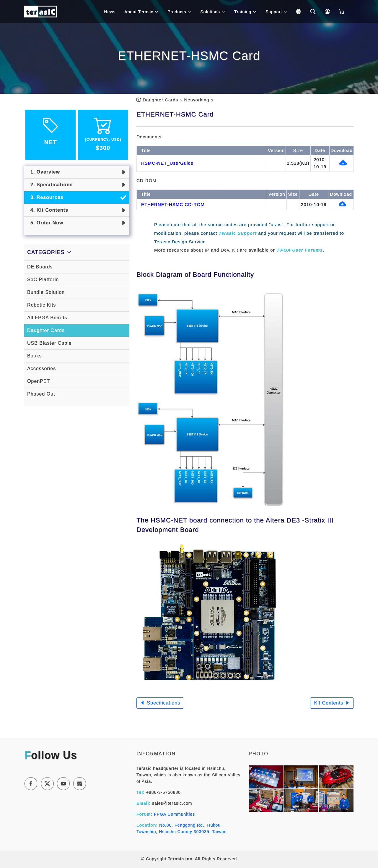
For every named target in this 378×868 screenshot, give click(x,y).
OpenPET (39, 381)
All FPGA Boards (47, 318)
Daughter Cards (160, 100)
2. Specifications (50, 185)
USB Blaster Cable (49, 343)
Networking (197, 100)
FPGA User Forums (300, 250)
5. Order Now (45, 223)
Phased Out (41, 394)
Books (34, 356)
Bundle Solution (46, 292)
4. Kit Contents (48, 210)
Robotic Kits (41, 305)
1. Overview (44, 172)
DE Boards (40, 267)
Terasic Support (238, 233)
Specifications (160, 703)
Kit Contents (332, 703)
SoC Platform (43, 280)
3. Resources (45, 197)
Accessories (41, 369)
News (111, 12)
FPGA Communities (174, 814)
